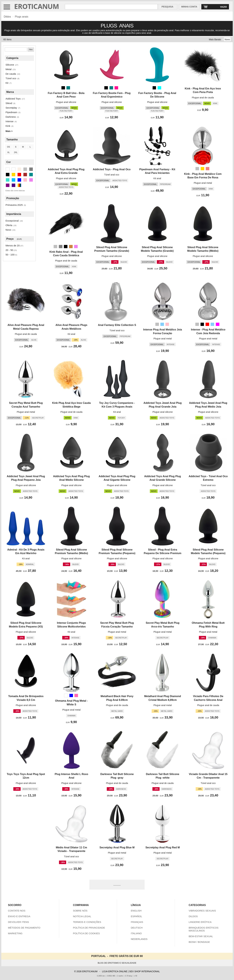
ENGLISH (136, 911)
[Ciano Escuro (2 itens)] (31, 175)
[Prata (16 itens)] (25, 169)
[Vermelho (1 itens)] (19, 175)
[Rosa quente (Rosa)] (76, 695)
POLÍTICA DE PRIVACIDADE (89, 928)
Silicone (10, 65)
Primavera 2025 (14, 205)
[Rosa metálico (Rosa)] (208, 169)
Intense (10, 121)
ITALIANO (136, 933)
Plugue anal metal (203, 183)
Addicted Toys (13, 99)
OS (9, 147)
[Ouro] (202, 169)
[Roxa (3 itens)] (8, 185)
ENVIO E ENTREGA (19, 916)
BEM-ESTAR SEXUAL (201, 936)
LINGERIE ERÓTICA (200, 922)
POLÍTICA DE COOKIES (86, 933)
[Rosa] (167, 324)
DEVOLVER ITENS (18, 922)
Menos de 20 (13, 245)
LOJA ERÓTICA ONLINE (115, 971)
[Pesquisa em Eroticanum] (111, 7)
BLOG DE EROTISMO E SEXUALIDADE (117, 963)
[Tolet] (76, 247)
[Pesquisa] (16, 49)
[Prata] (197, 169)
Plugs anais (22, 17)
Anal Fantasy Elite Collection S (117, 325)
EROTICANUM (37, 6)
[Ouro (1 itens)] (13, 175)
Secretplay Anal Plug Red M (163, 847)
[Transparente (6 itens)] (8, 169)
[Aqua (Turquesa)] (159, 88)
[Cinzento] (61, 247)
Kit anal (157, 178)
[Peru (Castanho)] (71, 247)
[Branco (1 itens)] (13, 169)
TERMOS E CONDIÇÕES (87, 922)
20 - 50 (9, 250)
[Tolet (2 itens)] (31, 180)
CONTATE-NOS (17, 911)
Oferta (9, 225)
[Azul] (71, 695)
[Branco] (66, 695)
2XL (16, 152)
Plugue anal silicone (66, 102)
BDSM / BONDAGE (199, 942)
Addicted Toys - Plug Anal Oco (112, 169)
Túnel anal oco (112, 175)
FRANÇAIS (137, 922)
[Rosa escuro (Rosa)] (116, 88)
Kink (8, 126)
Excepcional (12, 221)
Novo (227, 39)
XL (9, 152)
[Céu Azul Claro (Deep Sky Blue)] (162, 324)
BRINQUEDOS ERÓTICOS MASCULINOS (204, 929)
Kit (7, 83)
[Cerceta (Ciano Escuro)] (68, 88)
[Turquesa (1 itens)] (8, 180)
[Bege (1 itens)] (19, 169)
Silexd (9, 103)
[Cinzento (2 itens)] (31, 169)
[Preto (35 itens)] (8, 175)
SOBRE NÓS (80, 911)
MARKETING (15, 933)
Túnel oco (11, 78)
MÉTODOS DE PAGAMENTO (24, 928)
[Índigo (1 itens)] (13, 185)
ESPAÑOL (136, 916)
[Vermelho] (207, 324)
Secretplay (11, 108)
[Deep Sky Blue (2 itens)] (13, 180)
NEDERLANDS (139, 939)
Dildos (7, 17)
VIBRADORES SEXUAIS (202, 911)
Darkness (11, 117)
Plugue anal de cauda (203, 98)
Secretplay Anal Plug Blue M (117, 847)
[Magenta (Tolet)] (218, 324)
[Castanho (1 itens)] (25, 175)
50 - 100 (10, 255)
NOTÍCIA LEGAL (82, 916)
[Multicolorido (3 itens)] (19, 185)
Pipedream (11, 112)
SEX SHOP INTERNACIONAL (145, 971)
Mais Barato (215, 39)
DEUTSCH (137, 928)
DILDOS (193, 916)
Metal (9, 69)
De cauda (11, 74)
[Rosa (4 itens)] (25, 180)
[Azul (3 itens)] (19, 180)
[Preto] (63, 88)
